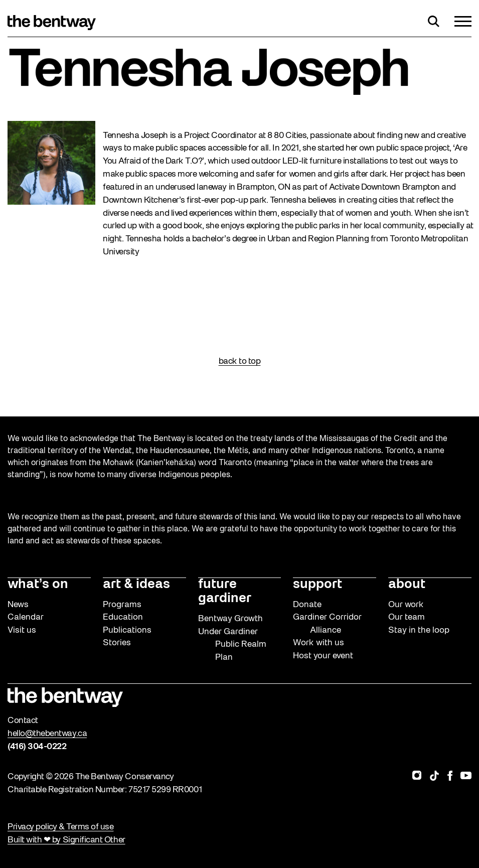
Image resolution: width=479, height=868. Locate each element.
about (407, 585)
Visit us (22, 630)
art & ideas (136, 585)
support (317, 585)
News (18, 605)
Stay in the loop (419, 630)
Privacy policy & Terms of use (60, 827)
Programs (122, 605)
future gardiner (225, 592)
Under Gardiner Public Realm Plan (232, 645)
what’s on (38, 585)
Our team (407, 617)
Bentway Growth (230, 619)
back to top (240, 361)
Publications (127, 630)
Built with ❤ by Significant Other (66, 840)
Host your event (323, 656)
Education (123, 617)
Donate (307, 605)
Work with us (318, 643)
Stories (117, 643)
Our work (406, 605)
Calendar (26, 617)
